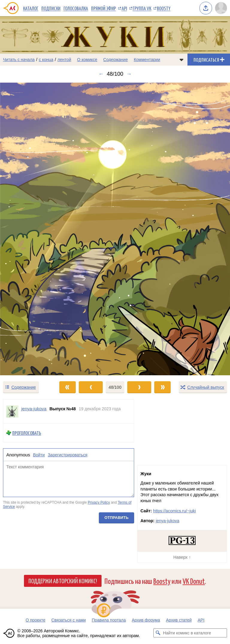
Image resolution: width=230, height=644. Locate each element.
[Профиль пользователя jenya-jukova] (12, 411)
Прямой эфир (103, 8)
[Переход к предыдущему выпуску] (29, 229)
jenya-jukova (168, 521)
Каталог (31, 8)
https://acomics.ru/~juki (174, 511)
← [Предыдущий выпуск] (101, 74)
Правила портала (109, 620)
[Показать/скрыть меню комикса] (181, 60)
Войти (39, 455)
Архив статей (179, 620)
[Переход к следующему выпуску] (115, 229)
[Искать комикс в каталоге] (158, 633)
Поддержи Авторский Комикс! (63, 581)
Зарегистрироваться (67, 455)
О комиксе (87, 60)
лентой (64, 60)
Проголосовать (27, 433)
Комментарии (147, 60)
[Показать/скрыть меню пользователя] (221, 8)
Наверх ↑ (182, 557)
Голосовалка (76, 8)
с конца (46, 60)
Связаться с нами (68, 620)
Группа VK (142, 8)
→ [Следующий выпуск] (129, 74)
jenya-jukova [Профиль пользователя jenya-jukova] (34, 409)
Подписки (51, 8)
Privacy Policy (99, 502)
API (124, 8)
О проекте (35, 620)
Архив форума (146, 620)
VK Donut (194, 581)
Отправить (116, 518)
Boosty (164, 8)
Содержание (116, 60)
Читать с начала (19, 60)
